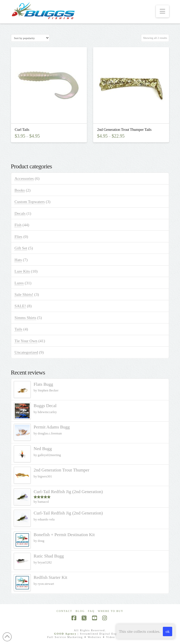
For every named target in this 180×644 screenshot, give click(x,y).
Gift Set (21, 248)
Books (20, 190)
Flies (18, 237)
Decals (20, 213)
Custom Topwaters (30, 202)
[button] (162, 11)
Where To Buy (111, 611)
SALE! (20, 306)
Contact (64, 611)
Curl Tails (22, 129)
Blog (80, 611)
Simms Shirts (25, 318)
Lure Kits (22, 271)
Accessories (24, 178)
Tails (18, 329)
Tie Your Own (26, 341)
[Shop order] (30, 38)
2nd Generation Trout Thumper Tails (124, 129)
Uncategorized (26, 352)
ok (168, 631)
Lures (19, 283)
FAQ (91, 611)
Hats (18, 260)
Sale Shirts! (24, 294)
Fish (18, 225)
